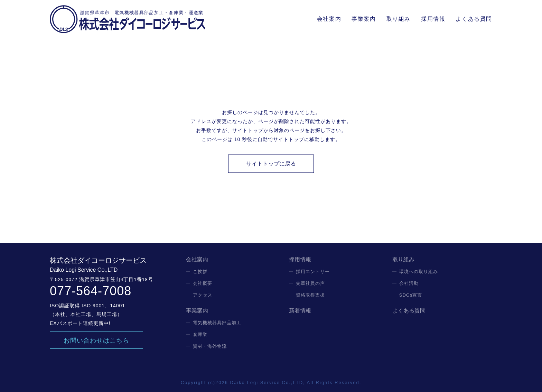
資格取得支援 (310, 295)
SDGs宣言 (411, 295)
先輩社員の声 (310, 283)
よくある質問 (474, 19)
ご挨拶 (200, 272)
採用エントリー (313, 272)
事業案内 (364, 19)
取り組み (399, 19)
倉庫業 (200, 334)
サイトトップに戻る (271, 164)
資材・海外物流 (210, 346)
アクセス (203, 295)
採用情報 (433, 19)
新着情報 (300, 311)
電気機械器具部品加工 (217, 323)
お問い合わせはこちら (96, 340)
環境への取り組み (419, 272)
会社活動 (409, 283)
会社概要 (203, 283)
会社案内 (329, 19)
